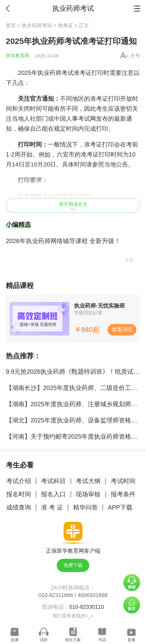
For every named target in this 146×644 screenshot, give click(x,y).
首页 (11, 25)
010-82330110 (87, 607)
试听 (44, 640)
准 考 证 (52, 507)
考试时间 (123, 481)
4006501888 (93, 595)
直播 (131, 640)
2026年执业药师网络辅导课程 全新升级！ (63, 241)
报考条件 (123, 494)
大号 (135, 56)
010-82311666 (56, 595)
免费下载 (73, 565)
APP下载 (120, 507)
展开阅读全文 (73, 206)
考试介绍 (19, 481)
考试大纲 (88, 481)
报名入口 (53, 494)
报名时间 (19, 494)
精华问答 (85, 507)
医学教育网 (18, 56)
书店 (102, 640)
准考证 (65, 25)
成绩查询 (19, 507)
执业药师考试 (37, 25)
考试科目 (53, 481)
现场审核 (88, 494)
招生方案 (73, 640)
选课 (15, 640)
